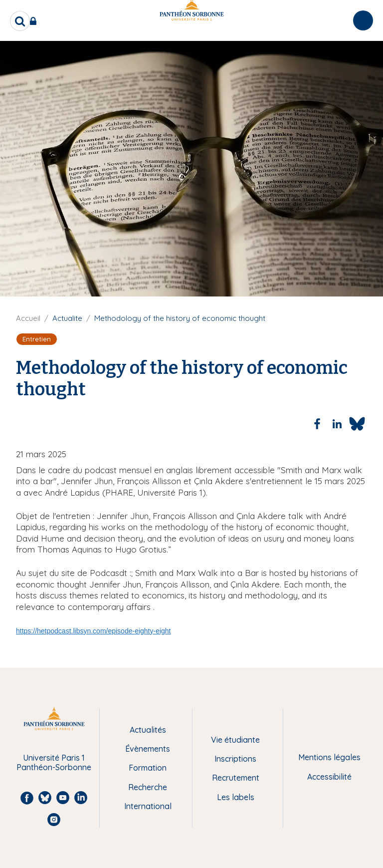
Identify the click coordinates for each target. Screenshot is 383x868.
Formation (148, 768)
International (148, 806)
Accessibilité (329, 777)
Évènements (148, 749)
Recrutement (236, 778)
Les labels (236, 797)
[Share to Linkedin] (337, 424)
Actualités (148, 730)
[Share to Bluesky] (357, 424)
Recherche (148, 787)
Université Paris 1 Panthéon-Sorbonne (54, 762)
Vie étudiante (235, 740)
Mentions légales (329, 757)
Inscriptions (235, 759)
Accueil (28, 318)
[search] (20, 21)
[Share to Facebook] (317, 424)
